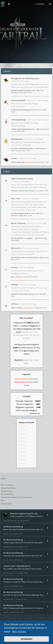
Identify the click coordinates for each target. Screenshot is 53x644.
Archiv (14, 158)
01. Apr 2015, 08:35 (31, 277)
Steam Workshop (8, 488)
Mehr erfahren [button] (19, 632)
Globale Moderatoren (24, 382)
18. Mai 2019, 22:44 (25, 215)
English (7, 171)
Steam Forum (7, 491)
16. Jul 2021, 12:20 (41, 191)
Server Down (16, 162)
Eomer (34, 110)
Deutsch (7, 71)
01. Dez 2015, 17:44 (42, 162)
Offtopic (15, 285)
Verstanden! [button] (26, 639)
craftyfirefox (30, 162)
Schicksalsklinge (19, 120)
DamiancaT (35, 413)
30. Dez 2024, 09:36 (25, 93)
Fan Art (14, 267)
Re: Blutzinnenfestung (20, 110)
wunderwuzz (44, 129)
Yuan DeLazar (29, 191)
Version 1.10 (16, 191)
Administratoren (21, 379)
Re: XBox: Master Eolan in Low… (23, 213)
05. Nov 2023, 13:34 (23, 150)
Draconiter (34, 379)
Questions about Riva (19, 294)
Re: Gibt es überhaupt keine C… (23, 148)
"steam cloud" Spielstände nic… (23, 129)
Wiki (3, 501)
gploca (34, 294)
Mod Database (7, 494)
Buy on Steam (7, 485)
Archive (15, 304)
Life (39, 238)
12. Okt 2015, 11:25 (39, 308)
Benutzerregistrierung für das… (24, 90)
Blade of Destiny (18, 223)
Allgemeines (17, 139)
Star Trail (15, 198)
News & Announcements (22, 179)
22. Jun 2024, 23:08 (18, 131)
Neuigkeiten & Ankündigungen (25, 78)
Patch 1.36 (15, 308)
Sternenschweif (18, 100)
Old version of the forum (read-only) (16, 497)
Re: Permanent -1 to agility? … (23, 238)
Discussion (16, 248)
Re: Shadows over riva (20, 257)
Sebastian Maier (38, 257)
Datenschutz (6, 504)
